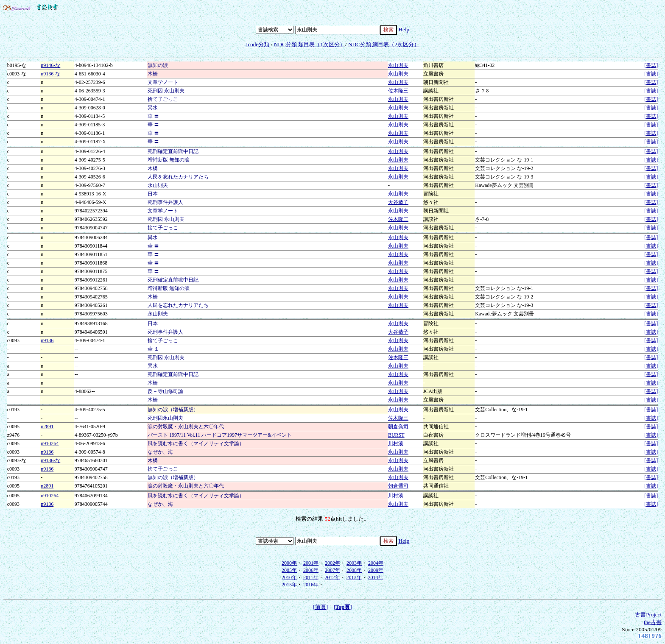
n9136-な (50, 74)
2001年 (311, 563)
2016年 (311, 585)
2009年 (376, 570)
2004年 (376, 563)
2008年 (354, 570)
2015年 (289, 585)
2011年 (311, 577)
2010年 (289, 577)
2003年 (354, 563)
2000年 (289, 563)
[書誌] (651, 65)
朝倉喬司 (398, 427)
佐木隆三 (398, 91)
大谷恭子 (398, 202)
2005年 (289, 570)
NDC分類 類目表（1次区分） (310, 44)
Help (404, 29)
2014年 (376, 577)
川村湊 (396, 443)
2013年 (354, 577)
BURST (396, 435)
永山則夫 (398, 65)
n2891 (47, 427)
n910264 (50, 443)
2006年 (311, 570)
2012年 (332, 577)
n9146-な (50, 65)
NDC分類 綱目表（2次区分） (384, 44)
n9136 (47, 340)
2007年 (332, 570)
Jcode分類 (257, 44)
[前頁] (320, 607)
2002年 (332, 563)
